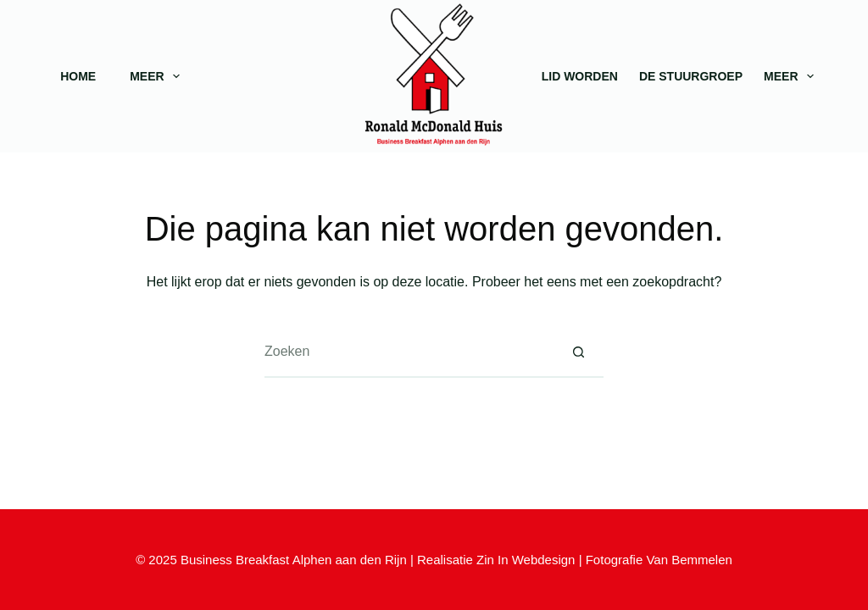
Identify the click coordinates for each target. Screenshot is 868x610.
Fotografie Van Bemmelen (659, 560)
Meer (158, 76)
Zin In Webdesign (526, 560)
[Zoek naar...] (409, 352)
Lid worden (580, 76)
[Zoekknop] (578, 352)
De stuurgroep (691, 76)
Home (78, 76)
